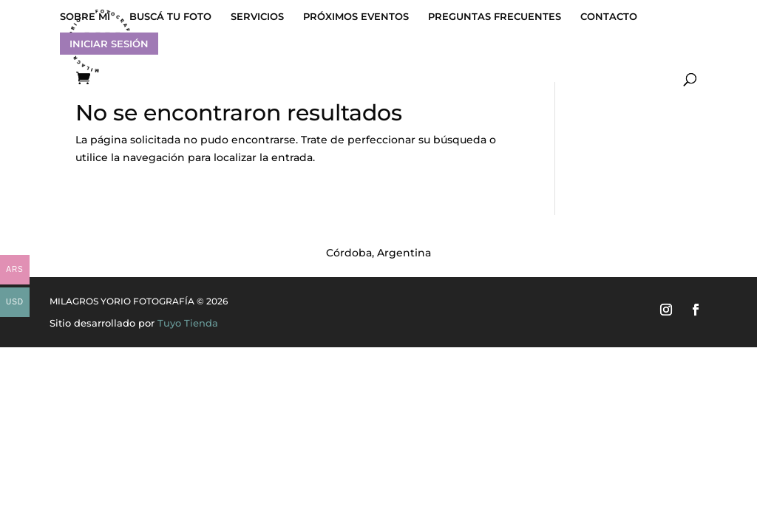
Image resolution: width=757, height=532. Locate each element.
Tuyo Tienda (188, 323)
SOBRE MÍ (85, 17)
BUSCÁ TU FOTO (170, 17)
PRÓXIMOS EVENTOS (356, 17)
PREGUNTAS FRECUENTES (495, 17)
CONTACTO (609, 17)
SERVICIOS (257, 17)
